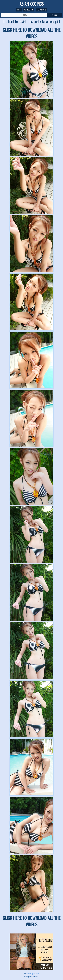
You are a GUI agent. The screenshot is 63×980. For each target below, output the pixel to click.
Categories (29, 10)
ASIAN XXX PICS (32, 4)
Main (19, 10)
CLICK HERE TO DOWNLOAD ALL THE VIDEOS (32, 33)
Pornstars (42, 10)
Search (54, 15)
